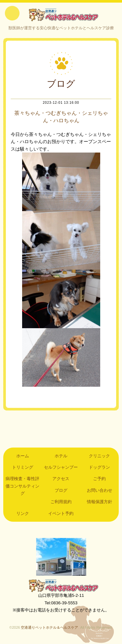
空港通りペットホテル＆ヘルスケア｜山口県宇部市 (61, 15)
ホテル (61, 456)
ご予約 (99, 479)
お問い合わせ (100, 490)
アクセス (61, 479)
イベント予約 (61, 513)
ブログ (61, 490)
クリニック (99, 456)
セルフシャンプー (61, 467)
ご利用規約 (61, 502)
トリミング (23, 467)
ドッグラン (99, 467)
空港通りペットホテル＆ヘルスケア (61, 585)
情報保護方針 (100, 502)
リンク (23, 513)
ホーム (23, 456)
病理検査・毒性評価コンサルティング (22, 486)
